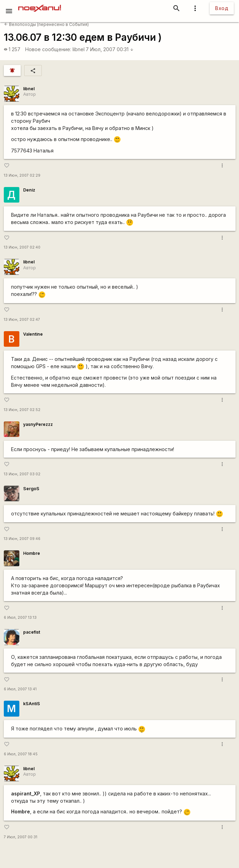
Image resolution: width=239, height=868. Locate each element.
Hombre (32, 553)
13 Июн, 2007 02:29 (22, 175)
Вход (222, 8)
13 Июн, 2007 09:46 (22, 539)
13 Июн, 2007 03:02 (22, 474)
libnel (79, 49)
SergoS (31, 489)
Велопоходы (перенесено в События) (46, 24)
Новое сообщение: (48, 49)
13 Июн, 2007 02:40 (22, 247)
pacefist (32, 632)
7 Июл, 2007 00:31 (110, 49)
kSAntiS (32, 704)
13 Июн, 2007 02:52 (22, 410)
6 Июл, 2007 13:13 (20, 618)
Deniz (29, 190)
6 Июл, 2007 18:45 (21, 754)
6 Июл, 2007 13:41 (20, 689)
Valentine (33, 334)
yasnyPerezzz (38, 424)
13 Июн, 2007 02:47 (22, 320)
